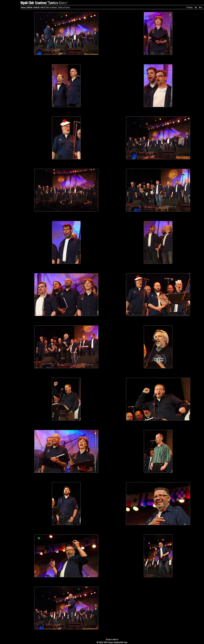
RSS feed (124, 642)
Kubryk (37, 7)
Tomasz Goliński (26, 7)
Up (196, 7)
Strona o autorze (112, 639)
